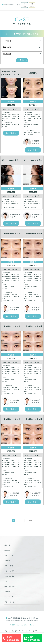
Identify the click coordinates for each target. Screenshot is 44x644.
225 (30, 520)
